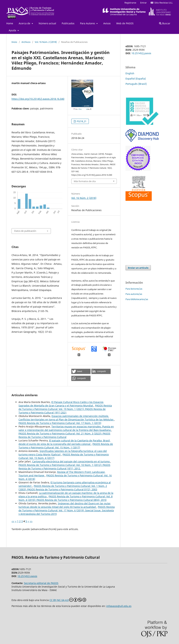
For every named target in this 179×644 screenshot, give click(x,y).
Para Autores (88, 23)
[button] (81, 371)
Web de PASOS (125, 23)
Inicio (14, 42)
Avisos (107, 23)
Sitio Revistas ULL (162, 3)
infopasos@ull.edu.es (119, 606)
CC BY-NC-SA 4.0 (68, 600)
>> (31, 521)
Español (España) (136, 79)
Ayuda (13, 30)
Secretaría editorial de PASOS (41, 583)
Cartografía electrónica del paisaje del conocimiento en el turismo (71, 461)
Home (10, 23)
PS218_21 (81, 121)
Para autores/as (134, 294)
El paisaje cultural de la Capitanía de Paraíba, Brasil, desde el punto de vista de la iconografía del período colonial (65, 442)
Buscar (165, 23)
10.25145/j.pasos (141, 53)
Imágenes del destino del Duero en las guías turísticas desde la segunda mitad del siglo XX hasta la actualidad (65, 505)
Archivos (26, 42)
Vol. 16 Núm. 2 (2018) (46, 42)
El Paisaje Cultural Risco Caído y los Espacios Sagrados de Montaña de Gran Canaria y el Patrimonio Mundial (61, 404)
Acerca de (25, 23)
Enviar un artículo (138, 268)
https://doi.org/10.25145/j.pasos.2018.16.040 (38, 99)
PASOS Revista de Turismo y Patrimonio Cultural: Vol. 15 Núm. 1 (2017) (66, 446)
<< (13, 521)
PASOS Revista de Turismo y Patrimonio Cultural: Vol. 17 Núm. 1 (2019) (60, 423)
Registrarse (130, 3)
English (130, 73)
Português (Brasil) (136, 84)
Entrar (143, 3)
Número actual (47, 23)
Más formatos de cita (85, 181)
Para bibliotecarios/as (137, 299)
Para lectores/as (134, 289)
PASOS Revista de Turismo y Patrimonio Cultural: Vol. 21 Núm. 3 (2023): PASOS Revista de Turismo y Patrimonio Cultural (64, 435)
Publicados (68, 23)
